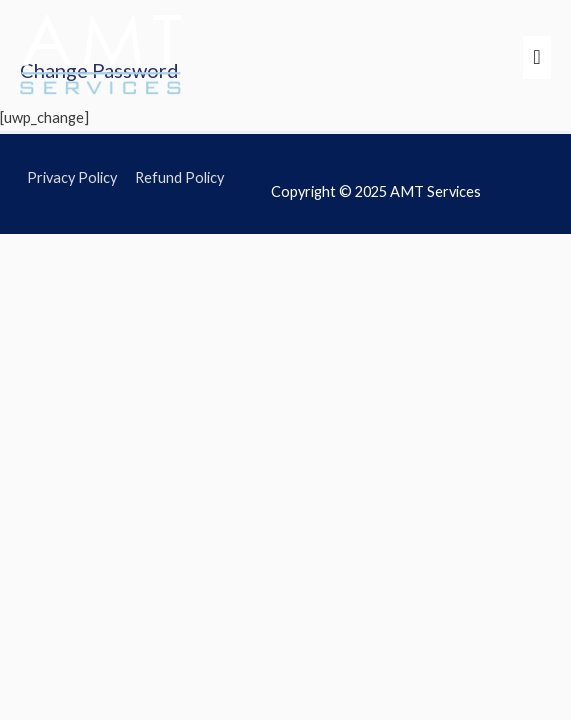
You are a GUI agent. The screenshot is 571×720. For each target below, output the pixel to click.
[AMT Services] (102, 57)
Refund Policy (179, 177)
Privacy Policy (72, 177)
